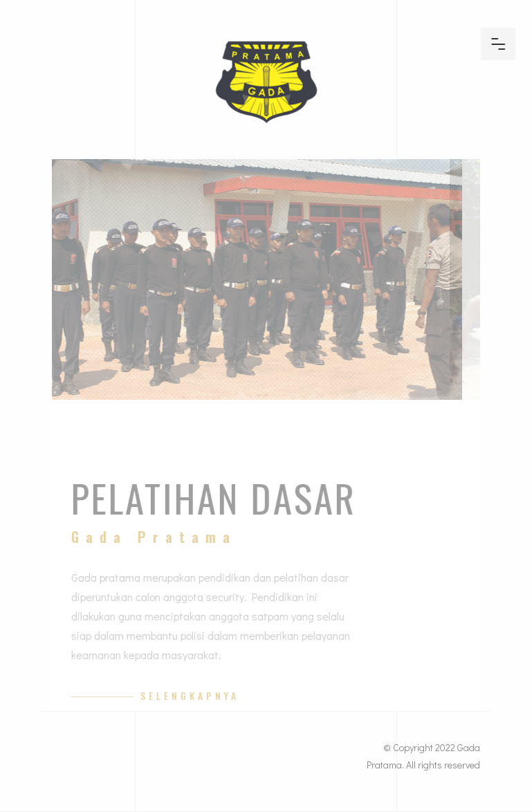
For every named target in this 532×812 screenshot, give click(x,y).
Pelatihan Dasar (222, 497)
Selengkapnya (198, 695)
